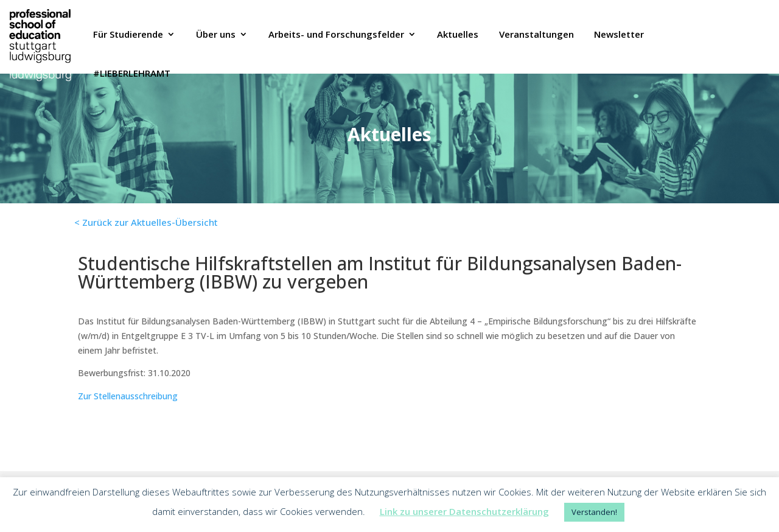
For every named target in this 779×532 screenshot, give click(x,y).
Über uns (216, 35)
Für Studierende (128, 35)
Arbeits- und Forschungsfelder (336, 35)
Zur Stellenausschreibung (128, 396)
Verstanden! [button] (594, 512)
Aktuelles (458, 35)
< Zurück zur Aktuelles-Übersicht (146, 222)
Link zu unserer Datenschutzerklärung (464, 511)
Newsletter (619, 35)
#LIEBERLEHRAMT (132, 74)
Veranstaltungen (536, 35)
